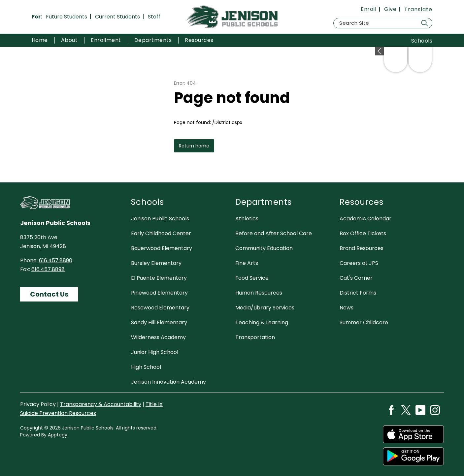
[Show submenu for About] (69, 40)
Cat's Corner (356, 278)
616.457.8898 (48, 269)
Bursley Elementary (156, 263)
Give (390, 9)
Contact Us (49, 294)
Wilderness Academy (158, 337)
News (347, 308)
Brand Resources (362, 248)
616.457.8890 (56, 260)
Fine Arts (247, 263)
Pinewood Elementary (159, 293)
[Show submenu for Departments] (153, 40)
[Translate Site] (418, 9)
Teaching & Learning (262, 322)
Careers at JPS (359, 263)
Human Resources (259, 293)
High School (146, 367)
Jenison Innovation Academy (168, 382)
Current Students (117, 17)
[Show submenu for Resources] (199, 40)
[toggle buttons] (380, 51)
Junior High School (155, 352)
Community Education (264, 248)
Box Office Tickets (363, 233)
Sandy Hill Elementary (159, 322)
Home (40, 40)
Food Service (252, 278)
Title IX (154, 404)
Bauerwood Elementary (162, 248)
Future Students (66, 17)
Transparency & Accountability (101, 404)
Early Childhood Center (161, 233)
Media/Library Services (265, 308)
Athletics (247, 219)
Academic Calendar (365, 219)
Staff (154, 17)
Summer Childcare (364, 322)
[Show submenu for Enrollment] (106, 40)
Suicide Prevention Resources (58, 413)
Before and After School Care (274, 233)
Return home (194, 146)
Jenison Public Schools (160, 219)
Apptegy (58, 435)
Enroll (368, 9)
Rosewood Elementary (160, 308)
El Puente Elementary (159, 278)
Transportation (255, 337)
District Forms (358, 293)
